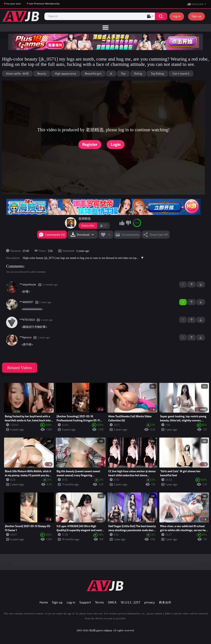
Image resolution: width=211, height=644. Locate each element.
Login (116, 144)
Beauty (42, 74)
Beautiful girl (93, 74)
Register (90, 144)
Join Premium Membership (44, 3)
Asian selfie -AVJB (17, 74)
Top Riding (157, 74)
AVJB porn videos (101, 630)
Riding (138, 74)
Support (85, 602)
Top (123, 74)
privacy (150, 602)
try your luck (13, 3)
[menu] (105, 28)
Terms (100, 602)
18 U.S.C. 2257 (130, 602)
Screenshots (131, 235)
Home (44, 602)
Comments (15, 266)
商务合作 (165, 602)
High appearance (66, 74)
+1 (192, 284)
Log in (177, 16)
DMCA (112, 602)
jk (111, 74)
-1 (201, 284)
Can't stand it (181, 74)
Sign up (197, 16)
